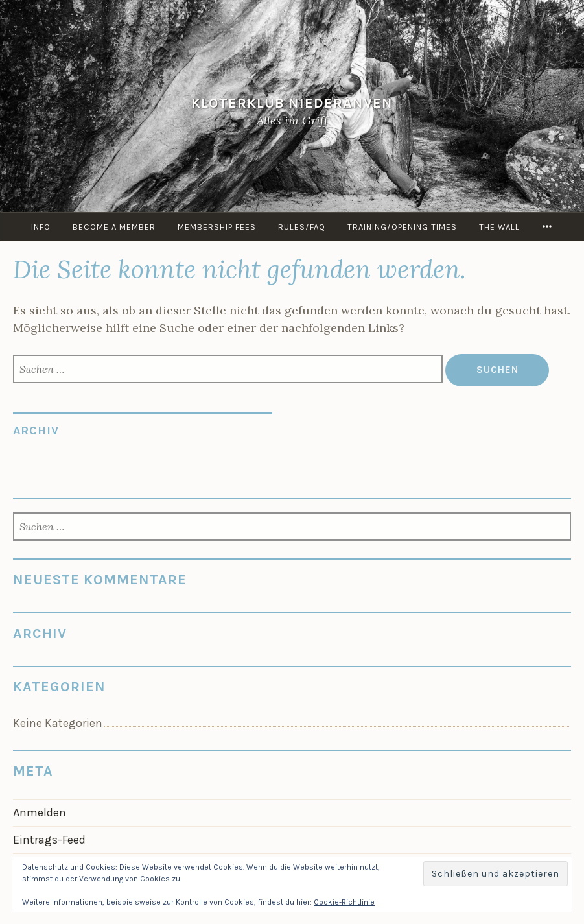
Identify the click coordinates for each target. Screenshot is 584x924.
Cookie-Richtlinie (344, 902)
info (41, 227)
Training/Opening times (402, 227)
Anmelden (40, 812)
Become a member (114, 227)
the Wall (499, 227)
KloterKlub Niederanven (292, 103)
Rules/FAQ (302, 227)
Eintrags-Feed (49, 840)
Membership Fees (217, 227)
